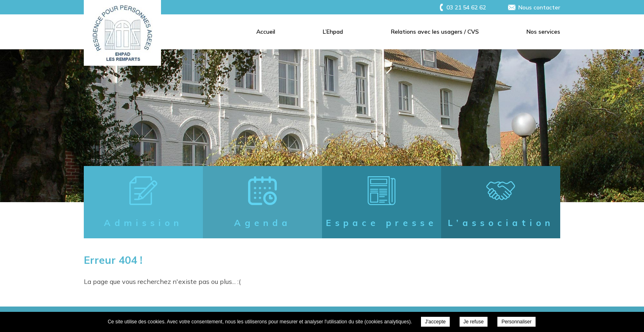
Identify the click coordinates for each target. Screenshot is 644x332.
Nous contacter (539, 7)
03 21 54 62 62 (466, 7)
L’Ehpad (333, 32)
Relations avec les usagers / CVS (435, 32)
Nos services (543, 32)
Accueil (266, 32)
